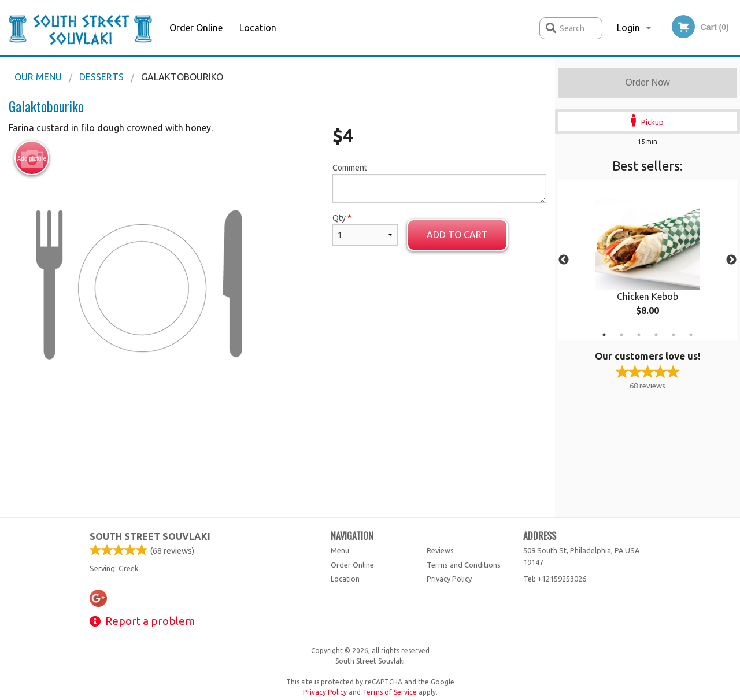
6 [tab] (691, 335)
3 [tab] (639, 335)
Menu (340, 550)
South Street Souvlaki (150, 536)
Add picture (32, 158)
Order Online (196, 28)
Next (731, 260)
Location (258, 28)
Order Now (647, 82)
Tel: (555, 579)
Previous (564, 260)
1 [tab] (604, 335)
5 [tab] (674, 335)
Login (628, 28)
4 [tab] (656, 335)
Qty (365, 229)
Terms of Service (390, 692)
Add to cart (457, 235)
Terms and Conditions (464, 565)
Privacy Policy (449, 579)
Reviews (440, 550)
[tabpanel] (647, 260)
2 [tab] (621, 335)
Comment (439, 183)
